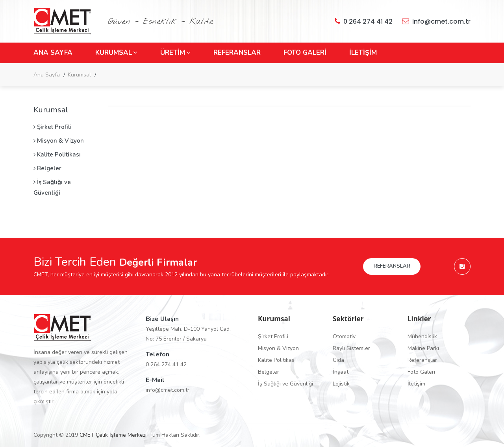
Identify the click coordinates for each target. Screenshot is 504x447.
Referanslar (422, 360)
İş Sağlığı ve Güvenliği (52, 187)
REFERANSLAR (237, 53)
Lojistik (341, 384)
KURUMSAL (116, 53)
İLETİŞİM (363, 53)
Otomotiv (344, 336)
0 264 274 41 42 (364, 21)
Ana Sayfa (47, 75)
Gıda (338, 360)
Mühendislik (422, 336)
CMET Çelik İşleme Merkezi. (114, 435)
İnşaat (341, 372)
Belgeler (47, 168)
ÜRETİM (175, 53)
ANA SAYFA (53, 53)
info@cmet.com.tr (436, 21)
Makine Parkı (423, 348)
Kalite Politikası (57, 155)
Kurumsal (79, 75)
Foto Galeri (421, 372)
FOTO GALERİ (305, 53)
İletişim (416, 384)
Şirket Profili (53, 127)
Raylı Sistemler (351, 348)
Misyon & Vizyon (59, 141)
